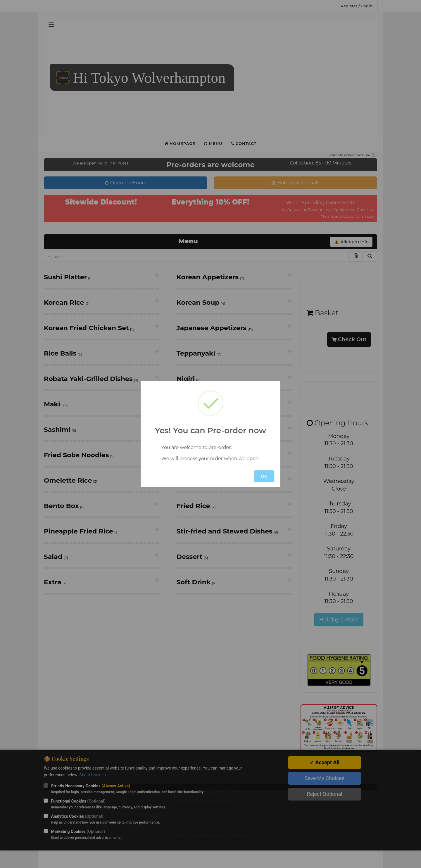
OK (264, 476)
